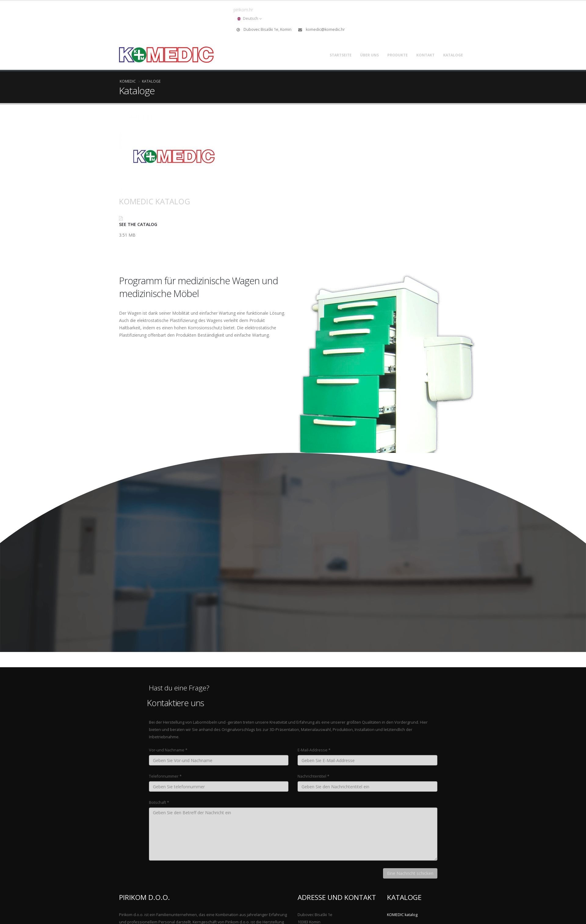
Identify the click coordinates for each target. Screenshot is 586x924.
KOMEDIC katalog (155, 201)
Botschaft (157, 802)
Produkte (398, 55)
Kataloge (453, 55)
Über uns (369, 55)
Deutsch (249, 18)
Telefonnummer (164, 776)
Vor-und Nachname (167, 750)
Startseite (341, 55)
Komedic (128, 81)
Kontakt (425, 55)
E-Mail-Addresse (313, 750)
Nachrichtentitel (312, 776)
